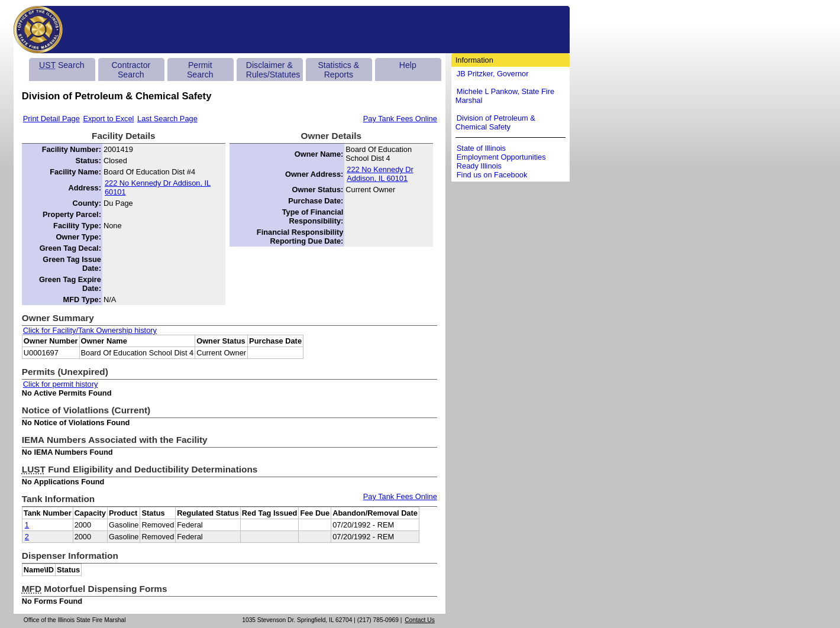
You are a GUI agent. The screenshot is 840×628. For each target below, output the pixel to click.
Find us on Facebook (492, 175)
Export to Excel (108, 119)
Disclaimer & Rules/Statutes (273, 70)
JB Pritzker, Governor (493, 74)
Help (408, 65)
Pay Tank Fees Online (400, 119)
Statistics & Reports (338, 70)
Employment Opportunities (501, 157)
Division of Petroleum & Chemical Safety (495, 122)
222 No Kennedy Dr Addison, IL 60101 (158, 187)
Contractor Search (131, 70)
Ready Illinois (479, 166)
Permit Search (200, 70)
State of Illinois (481, 148)
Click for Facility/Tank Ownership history (90, 330)
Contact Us (420, 620)
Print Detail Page (51, 119)
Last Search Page (167, 119)
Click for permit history (61, 384)
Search (62, 65)
